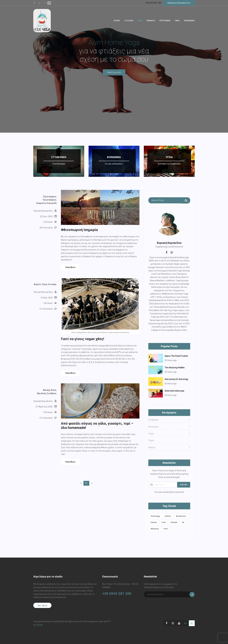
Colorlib (39, 625)
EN (46, 3)
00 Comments (46, 228)
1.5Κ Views (48, 412)
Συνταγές (52, 284)
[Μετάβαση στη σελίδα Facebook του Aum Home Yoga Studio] (166, 623)
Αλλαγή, (47, 390)
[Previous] (81, 483)
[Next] (92, 483)
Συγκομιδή (52, 203)
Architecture (181, 516)
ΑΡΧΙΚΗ (117, 21)
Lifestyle (174, 522)
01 (86, 483)
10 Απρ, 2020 (47, 298)
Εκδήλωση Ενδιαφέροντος (179, 3)
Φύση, (54, 390)
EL (49, 3)
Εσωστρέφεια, (50, 200)
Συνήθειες (52, 393)
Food (164, 522)
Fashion (168, 516)
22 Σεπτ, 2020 (46, 216)
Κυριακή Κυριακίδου (43, 211)
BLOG (140, 21)
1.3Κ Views (48, 303)
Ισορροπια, (41, 203)
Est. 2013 (42, 606)
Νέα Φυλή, (42, 393)
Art (183, 522)
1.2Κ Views (48, 222)
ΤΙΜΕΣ (177, 21)
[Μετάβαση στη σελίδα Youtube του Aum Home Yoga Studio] (179, 623)
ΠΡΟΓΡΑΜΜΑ (165, 21)
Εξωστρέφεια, (50, 197)
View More (70, 267)
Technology (155, 516)
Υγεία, (45, 284)
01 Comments (46, 309)
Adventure (155, 529)
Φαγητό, (38, 284)
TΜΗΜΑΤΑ (151, 21)
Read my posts (114, 72)
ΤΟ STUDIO (129, 21)
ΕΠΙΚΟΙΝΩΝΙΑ (189, 21)
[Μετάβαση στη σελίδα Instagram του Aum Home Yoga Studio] (173, 623)
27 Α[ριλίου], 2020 (44, 407)
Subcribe (184, 485)
